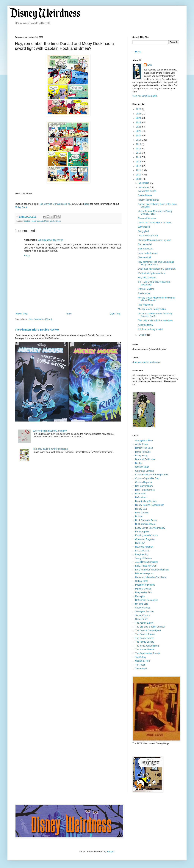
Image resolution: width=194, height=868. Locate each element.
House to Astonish (144, 547)
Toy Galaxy (141, 657)
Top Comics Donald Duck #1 (55, 204)
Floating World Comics (146, 535)
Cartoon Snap (142, 467)
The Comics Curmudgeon (148, 630)
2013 (139, 162)
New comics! (144, 257)
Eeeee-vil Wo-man (147, 218)
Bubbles (139, 463)
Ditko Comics (142, 513)
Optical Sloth (142, 581)
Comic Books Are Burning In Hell (151, 475)
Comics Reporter (144, 482)
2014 (139, 157)
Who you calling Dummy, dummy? (50, 431)
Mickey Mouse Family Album (152, 309)
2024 (139, 118)
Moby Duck (49, 221)
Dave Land (141, 494)
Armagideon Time (144, 441)
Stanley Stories (143, 608)
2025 (139, 114)
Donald (40, 221)
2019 (139, 140)
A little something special (150, 329)
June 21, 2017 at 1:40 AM (50, 240)
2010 (139, 175)
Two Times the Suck (148, 236)
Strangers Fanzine (144, 611)
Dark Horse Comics (145, 490)
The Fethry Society (145, 642)
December (144, 183)
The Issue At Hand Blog (147, 646)
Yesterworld (141, 669)
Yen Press (140, 665)
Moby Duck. (21, 207)
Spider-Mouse (145, 195)
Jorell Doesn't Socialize (147, 562)
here (87, 204)
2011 (139, 170)
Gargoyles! (143, 231)
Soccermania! (145, 244)
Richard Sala (142, 604)
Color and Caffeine (145, 471)
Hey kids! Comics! (147, 278)
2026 (139, 109)
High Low (140, 543)
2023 (139, 122)
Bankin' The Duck (144, 448)
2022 (139, 127)
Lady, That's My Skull (146, 566)
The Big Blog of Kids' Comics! (150, 627)
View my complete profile (145, 96)
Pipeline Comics (143, 589)
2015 (139, 153)
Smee (58, 221)
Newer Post (22, 314)
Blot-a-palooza (145, 249)
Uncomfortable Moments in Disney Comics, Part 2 (155, 315)
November (144, 187)
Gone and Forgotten (145, 539)
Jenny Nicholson (143, 558)
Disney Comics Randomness (150, 505)
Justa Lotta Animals (148, 253)
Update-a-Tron (143, 661)
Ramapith (140, 596)
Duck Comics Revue (145, 524)
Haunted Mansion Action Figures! (155, 240)
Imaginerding (142, 554)
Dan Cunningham (144, 486)
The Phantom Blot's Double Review (37, 330)
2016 (139, 149)
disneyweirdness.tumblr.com (147, 362)
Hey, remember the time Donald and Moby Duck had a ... (156, 263)
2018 (139, 144)
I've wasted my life (147, 191)
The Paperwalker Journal (148, 653)
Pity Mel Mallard (146, 289)
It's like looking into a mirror (152, 273)
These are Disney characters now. (155, 223)
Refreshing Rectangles (147, 600)
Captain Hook (30, 221)
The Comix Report (144, 638)
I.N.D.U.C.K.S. (142, 551)
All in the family (146, 325)
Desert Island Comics (146, 501)
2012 (139, 166)
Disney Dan (141, 509)
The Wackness (145, 305)
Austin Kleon (141, 444)
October (143, 335)
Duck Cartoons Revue (146, 520)
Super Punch (142, 619)
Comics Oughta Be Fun (147, 478)
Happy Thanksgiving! (148, 200)
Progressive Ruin (144, 592)
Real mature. (144, 293)
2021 (139, 131)
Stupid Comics (142, 615)
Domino (139, 516)
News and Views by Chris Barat (151, 577)
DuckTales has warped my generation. (157, 269)
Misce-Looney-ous (144, 573)
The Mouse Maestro (145, 650)
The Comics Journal (145, 634)
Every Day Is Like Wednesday (150, 528)
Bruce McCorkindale (145, 459)
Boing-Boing (141, 456)
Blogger (110, 852)
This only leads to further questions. (51, 449)
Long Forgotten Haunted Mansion (152, 570)
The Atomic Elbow (144, 623)
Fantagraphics (142, 532)
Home (69, 314)
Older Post (115, 314)
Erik (150, 65)
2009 (139, 179)
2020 (139, 136)
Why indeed (144, 227)
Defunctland (141, 497)
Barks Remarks (143, 452)
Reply (27, 256)
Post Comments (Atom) (40, 319)
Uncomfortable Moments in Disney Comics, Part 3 (155, 213)
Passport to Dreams (145, 585)
